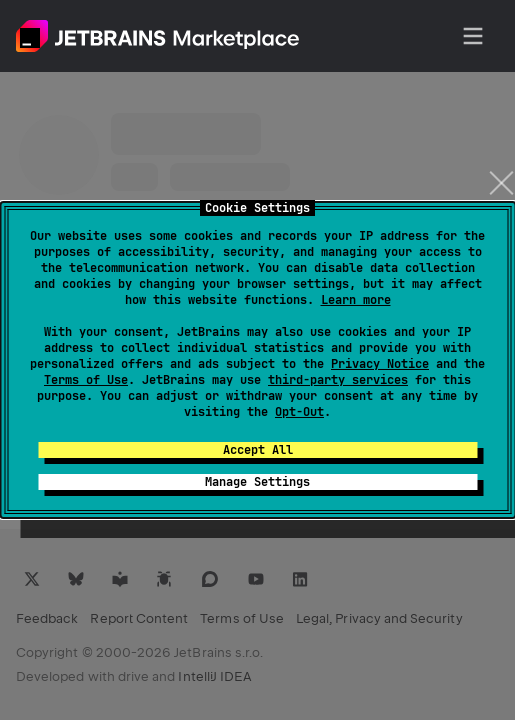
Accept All (258, 450)
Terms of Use (86, 380)
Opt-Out (299, 412)
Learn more (356, 300)
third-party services (338, 380)
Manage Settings (257, 482)
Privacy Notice (380, 364)
